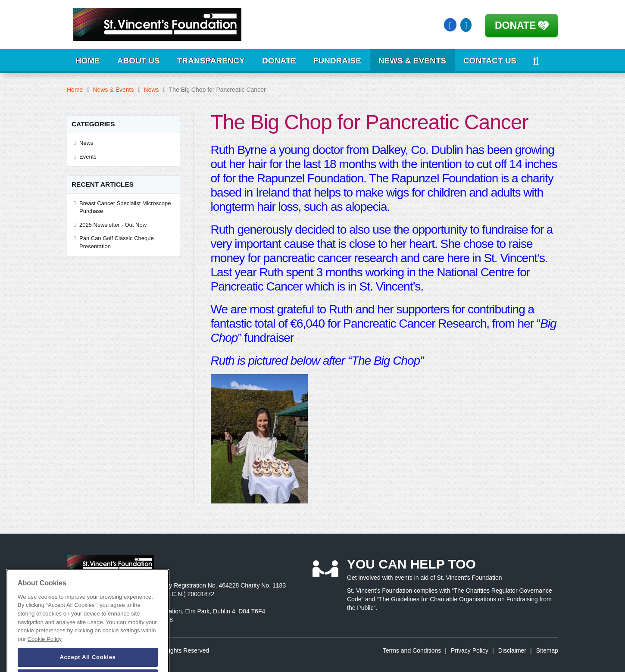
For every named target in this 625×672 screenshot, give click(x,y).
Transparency (211, 61)
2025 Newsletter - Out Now (113, 225)
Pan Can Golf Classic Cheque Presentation (117, 242)
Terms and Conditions (412, 650)
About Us (139, 61)
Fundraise (337, 61)
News (152, 90)
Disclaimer (512, 650)
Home (88, 61)
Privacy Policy (470, 650)
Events (88, 157)
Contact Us (490, 61)
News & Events (412, 61)
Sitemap (547, 650)
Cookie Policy (45, 648)
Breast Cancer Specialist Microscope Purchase (125, 207)
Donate (515, 25)
